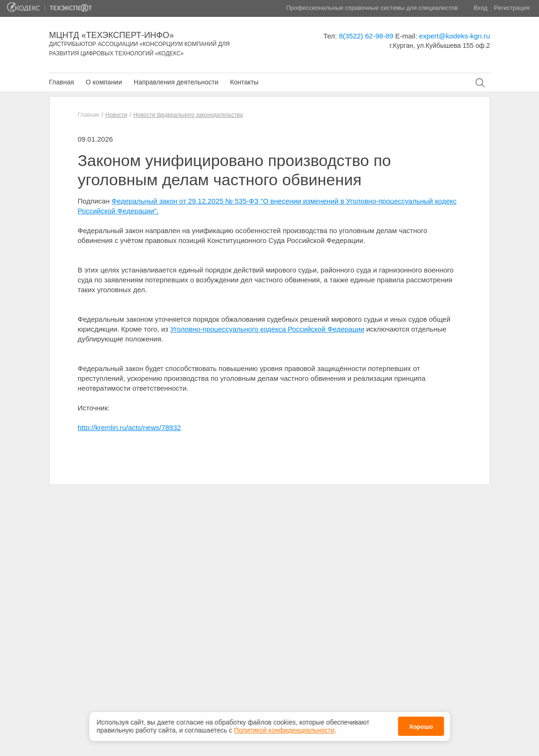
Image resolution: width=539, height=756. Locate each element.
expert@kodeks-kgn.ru (454, 36)
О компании (104, 82)
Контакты (244, 82)
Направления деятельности (176, 82)
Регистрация (512, 8)
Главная (62, 82)
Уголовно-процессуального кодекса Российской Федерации (267, 329)
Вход (481, 8)
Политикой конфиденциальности (284, 727)
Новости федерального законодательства (188, 115)
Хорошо (421, 724)
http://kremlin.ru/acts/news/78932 (129, 427)
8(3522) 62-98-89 (366, 36)
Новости (116, 115)
